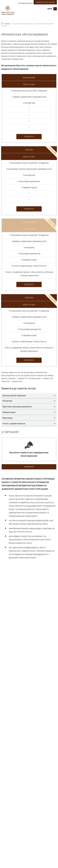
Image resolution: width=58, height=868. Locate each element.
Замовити (29, 137)
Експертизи (29, 401)
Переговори (29, 418)
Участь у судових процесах (29, 424)
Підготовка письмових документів (29, 407)
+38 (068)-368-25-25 (25, 3)
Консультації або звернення (29, 396)
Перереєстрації (29, 412)
